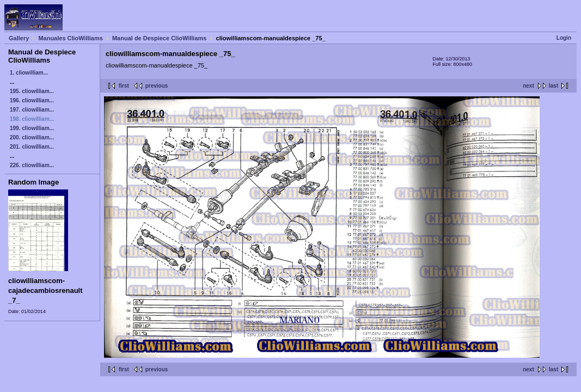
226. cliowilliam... (32, 165)
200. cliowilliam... (32, 137)
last (554, 86)
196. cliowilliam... (32, 100)
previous (157, 86)
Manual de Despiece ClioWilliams (160, 38)
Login (564, 38)
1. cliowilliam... (29, 73)
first (124, 86)
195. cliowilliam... (32, 91)
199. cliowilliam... (32, 128)
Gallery (19, 38)
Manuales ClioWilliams (71, 38)
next (528, 86)
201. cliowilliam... (32, 147)
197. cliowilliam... (32, 110)
